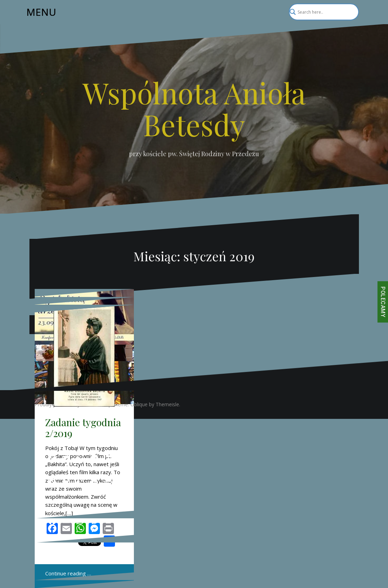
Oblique (139, 404)
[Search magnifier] (350, 12)
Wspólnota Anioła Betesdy (194, 108)
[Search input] (321, 12)
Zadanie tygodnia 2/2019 (83, 428)
